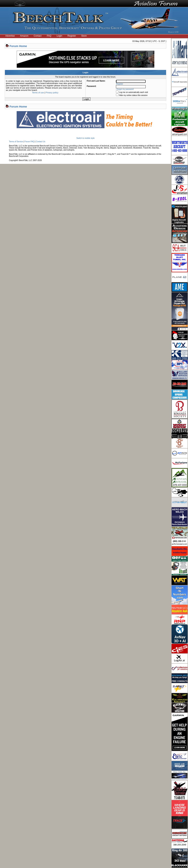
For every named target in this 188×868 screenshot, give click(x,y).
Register (72, 36)
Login (59, 36)
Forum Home (18, 46)
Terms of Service (16, 142)
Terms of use (38, 93)
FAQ (49, 36)
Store (84, 36)
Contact (38, 36)
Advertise (10, 36)
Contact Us (41, 142)
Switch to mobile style (85, 138)
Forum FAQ (30, 142)
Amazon (24, 36)
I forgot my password (125, 89)
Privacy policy (52, 93)
